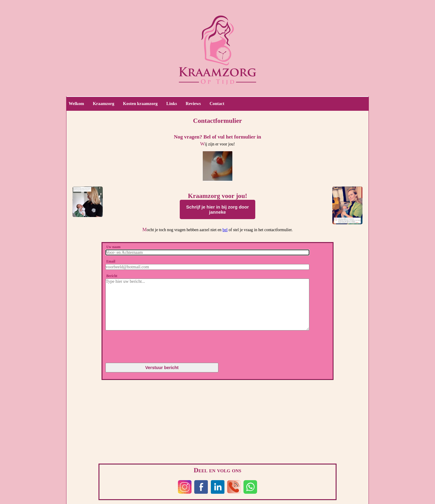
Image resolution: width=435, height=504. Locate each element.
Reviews (193, 104)
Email (111, 261)
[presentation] (141, 344)
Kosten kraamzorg (140, 104)
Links (172, 104)
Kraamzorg (103, 104)
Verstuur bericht (162, 368)
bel (225, 230)
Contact (217, 104)
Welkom (76, 104)
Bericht (112, 276)
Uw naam (113, 247)
